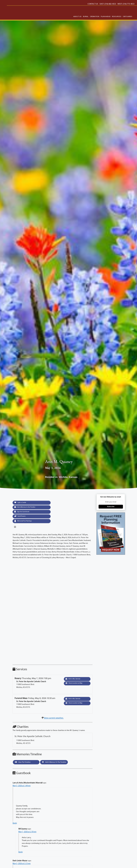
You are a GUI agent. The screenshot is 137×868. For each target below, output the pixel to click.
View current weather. (54, 719)
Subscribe (111, 507)
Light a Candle (21, 503)
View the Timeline (23, 763)
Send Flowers (21, 517)
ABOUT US (77, 17)
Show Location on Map (75, 685)
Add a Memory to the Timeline (26, 508)
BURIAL (86, 17)
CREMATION (95, 17)
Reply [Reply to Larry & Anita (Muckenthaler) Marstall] (15, 824)
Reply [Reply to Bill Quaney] (21, 853)
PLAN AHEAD (106, 17)
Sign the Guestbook (23, 512)
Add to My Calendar (74, 680)
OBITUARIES (127, 17)
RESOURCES (117, 17)
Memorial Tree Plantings (24, 522)
